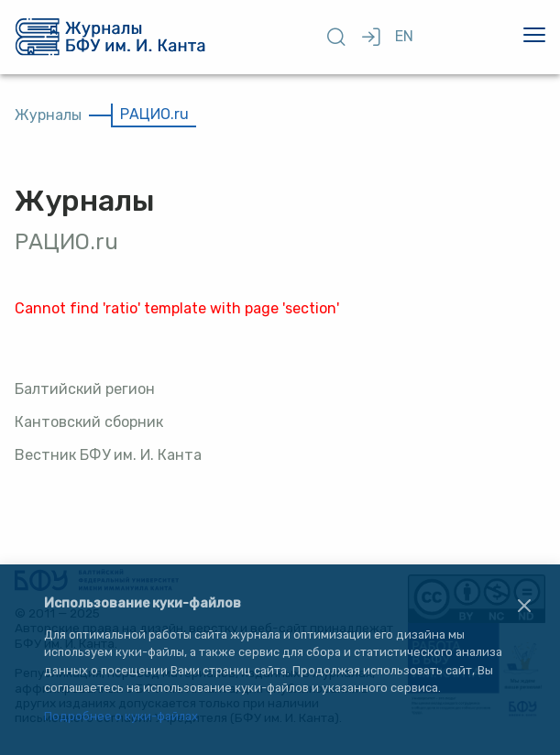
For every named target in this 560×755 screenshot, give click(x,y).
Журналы (48, 115)
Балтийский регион (85, 389)
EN (404, 36)
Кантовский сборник (89, 422)
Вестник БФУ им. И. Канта (108, 455)
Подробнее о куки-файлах (121, 717)
